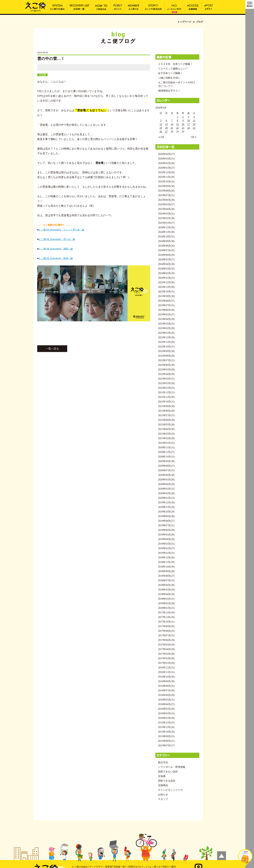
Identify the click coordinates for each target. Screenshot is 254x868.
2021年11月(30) (166, 397)
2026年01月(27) (166, 168)
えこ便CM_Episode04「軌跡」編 (56, 258)
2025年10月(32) (166, 182)
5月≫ (194, 137)
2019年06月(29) (166, 530)
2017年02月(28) (166, 658)
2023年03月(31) (166, 324)
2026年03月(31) (166, 159)
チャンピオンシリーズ (170, 790)
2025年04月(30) (166, 209)
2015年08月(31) (166, 741)
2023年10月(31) (166, 292)
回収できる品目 (167, 781)
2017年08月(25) (166, 631)
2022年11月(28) (166, 342)
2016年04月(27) (166, 704)
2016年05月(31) (166, 700)
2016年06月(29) (166, 695)
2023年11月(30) (166, 287)
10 (189, 121)
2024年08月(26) (166, 246)
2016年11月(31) (166, 672)
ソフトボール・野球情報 (172, 767)
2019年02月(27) (166, 548)
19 (161, 128)
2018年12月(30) (166, 558)
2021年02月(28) (166, 438)
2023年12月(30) (166, 282)
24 (189, 128)
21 (172, 128)
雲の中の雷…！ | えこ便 (35, 7)
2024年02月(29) (166, 273)
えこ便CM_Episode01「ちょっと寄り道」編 (61, 230)
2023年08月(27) (166, 301)
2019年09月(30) (166, 516)
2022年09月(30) (166, 351)
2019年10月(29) (166, 512)
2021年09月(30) (166, 406)
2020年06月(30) (166, 475)
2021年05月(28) (166, 425)
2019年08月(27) (166, 521)
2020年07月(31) (166, 470)
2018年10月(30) (166, 567)
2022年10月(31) (166, 347)
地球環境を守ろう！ (169, 91)
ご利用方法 (132, 867)
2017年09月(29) (166, 626)
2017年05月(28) (166, 645)
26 (161, 132)
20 (166, 128)
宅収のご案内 (169, 867)
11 (194, 121)
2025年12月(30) (166, 172)
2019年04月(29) (166, 539)
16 (183, 124)
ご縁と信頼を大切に (169, 78)
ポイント (143, 867)
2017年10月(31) (166, 622)
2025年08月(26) (166, 191)
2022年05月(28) (166, 370)
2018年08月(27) (166, 576)
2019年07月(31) (166, 525)
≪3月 (161, 137)
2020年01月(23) (166, 498)
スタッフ (163, 799)
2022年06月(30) (166, 365)
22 (177, 128)
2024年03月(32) (166, 269)
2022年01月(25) (166, 388)
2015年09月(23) (166, 736)
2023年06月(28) (166, 310)
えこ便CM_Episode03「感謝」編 (56, 249)
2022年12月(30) (166, 337)
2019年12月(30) (166, 503)
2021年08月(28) (166, 411)
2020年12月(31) (166, 447)
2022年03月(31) (166, 379)
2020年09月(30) (166, 461)
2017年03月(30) (166, 654)
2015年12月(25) (166, 723)
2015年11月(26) (166, 727)
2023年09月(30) (166, 296)
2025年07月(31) (166, 195)
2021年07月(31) (166, 415)
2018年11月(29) (166, 562)
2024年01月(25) (166, 278)
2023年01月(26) (166, 333)
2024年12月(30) (166, 227)
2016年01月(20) (166, 718)
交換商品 (163, 785)
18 (194, 124)
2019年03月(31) (166, 544)
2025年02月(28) (166, 218)
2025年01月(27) (166, 223)
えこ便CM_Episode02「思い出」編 (57, 239)
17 (189, 124)
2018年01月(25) (166, 608)
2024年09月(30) (166, 241)
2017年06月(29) (166, 640)
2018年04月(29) (166, 594)
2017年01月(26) (166, 663)
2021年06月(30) (166, 420)
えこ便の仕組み (80, 867)
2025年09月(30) (166, 186)
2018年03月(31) (166, 599)
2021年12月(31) (166, 392)
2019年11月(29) (166, 507)
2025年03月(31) (166, 214)
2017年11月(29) (166, 617)
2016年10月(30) (166, 677)
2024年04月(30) (166, 264)
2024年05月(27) (166, 260)
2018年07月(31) (166, 580)
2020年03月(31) (166, 489)
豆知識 (42, 75)
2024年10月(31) (166, 237)
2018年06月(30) (166, 585)
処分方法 (163, 762)
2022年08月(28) (166, 356)
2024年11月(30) (166, 232)
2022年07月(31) (166, 360)
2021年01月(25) (166, 443)
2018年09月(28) (166, 571)
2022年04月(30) (166, 374)
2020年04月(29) (166, 484)
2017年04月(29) (166, 649)
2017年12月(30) (166, 613)
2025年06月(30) (166, 200)
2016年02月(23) (166, 713)
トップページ (184, 22)
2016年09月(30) (166, 681)
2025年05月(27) (166, 204)
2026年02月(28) (166, 163)
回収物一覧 (119, 867)
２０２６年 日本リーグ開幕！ (175, 64)
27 (166, 132)
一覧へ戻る (52, 349)
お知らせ (163, 795)
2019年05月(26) (166, 535)
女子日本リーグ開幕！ (170, 73)
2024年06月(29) (166, 255)
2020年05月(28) (166, 480)
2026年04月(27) (166, 154)
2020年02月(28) (166, 493)
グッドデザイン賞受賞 (101, 867)
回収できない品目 (168, 772)
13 (166, 124)
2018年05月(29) (166, 590)
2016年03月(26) (166, 709)
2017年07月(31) (166, 635)
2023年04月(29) (166, 319)
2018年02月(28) (166, 603)
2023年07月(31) (166, 305)
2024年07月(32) (166, 250)
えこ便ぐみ (155, 867)
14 (172, 124)
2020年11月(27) (166, 452)
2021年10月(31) (166, 402)
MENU (250, 4)
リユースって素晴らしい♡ (173, 69)
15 (177, 124)
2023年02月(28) (166, 328)
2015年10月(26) (166, 732)
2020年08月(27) (166, 466)
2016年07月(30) (166, 691)
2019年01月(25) (166, 553)
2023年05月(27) (166, 315)
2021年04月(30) (166, 429)
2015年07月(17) (166, 746)
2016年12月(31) (166, 668)
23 (183, 128)
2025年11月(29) (166, 177)
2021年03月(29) (166, 434)
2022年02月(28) (166, 383)
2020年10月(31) (166, 457)
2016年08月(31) (166, 686)
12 (161, 124)
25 (194, 128)
